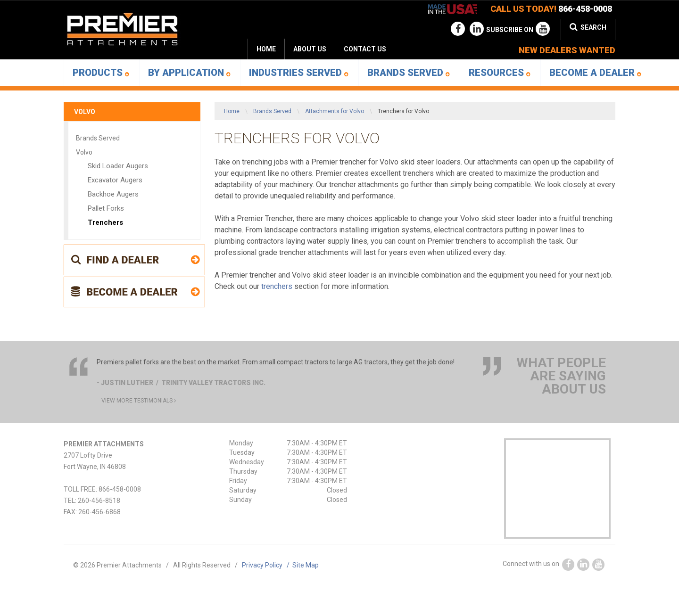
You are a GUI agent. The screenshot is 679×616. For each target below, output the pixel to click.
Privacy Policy (267, 565)
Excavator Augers (115, 180)
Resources (500, 73)
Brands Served (409, 73)
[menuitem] (310, 49)
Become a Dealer (595, 73)
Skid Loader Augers (118, 166)
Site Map (306, 565)
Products (101, 73)
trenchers (277, 286)
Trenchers (105, 222)
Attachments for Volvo (335, 111)
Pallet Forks (106, 208)
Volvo (85, 112)
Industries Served (299, 73)
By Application (189, 73)
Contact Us (365, 49)
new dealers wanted (567, 50)
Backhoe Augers (113, 194)
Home (266, 49)
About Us (310, 49)
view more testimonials (139, 401)
